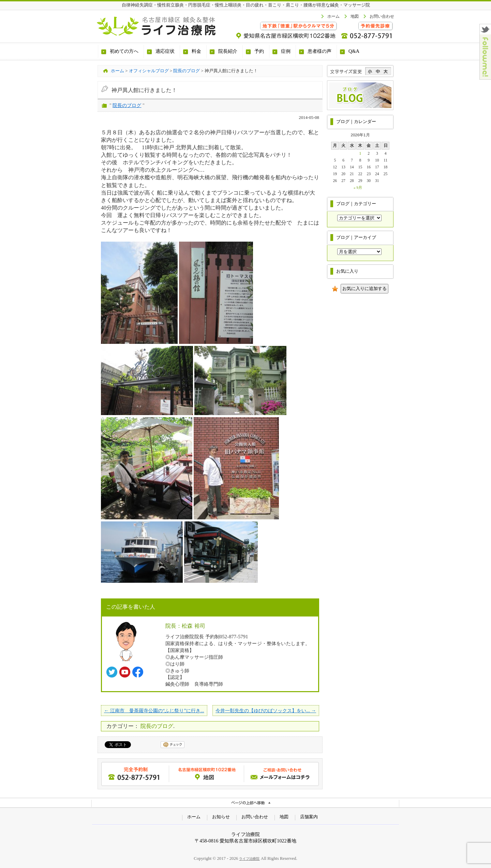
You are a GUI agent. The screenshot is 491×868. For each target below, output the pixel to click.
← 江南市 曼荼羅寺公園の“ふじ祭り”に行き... (154, 711)
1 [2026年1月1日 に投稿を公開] (360, 153)
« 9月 (358, 187)
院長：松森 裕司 (185, 626)
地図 (355, 16)
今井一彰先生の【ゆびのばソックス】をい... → (266, 711)
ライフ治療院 (249, 859)
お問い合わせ (382, 16)
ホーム (333, 16)
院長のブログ (127, 105)
